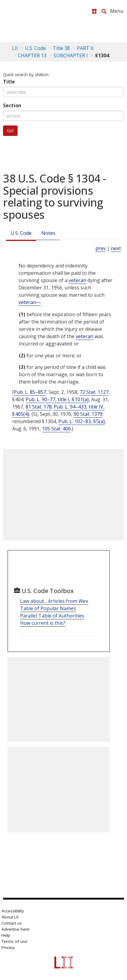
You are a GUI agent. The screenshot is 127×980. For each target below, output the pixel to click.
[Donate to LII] (94, 11)
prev (101, 248)
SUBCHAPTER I (71, 55)
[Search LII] (104, 11)
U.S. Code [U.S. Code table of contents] (35, 48)
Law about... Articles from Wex (54, 601)
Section (12, 105)
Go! (10, 131)
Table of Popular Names (48, 608)
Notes (48, 233)
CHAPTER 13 (32, 55)
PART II (85, 48)
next (116, 248)
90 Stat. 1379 (88, 414)
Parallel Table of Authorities (52, 616)
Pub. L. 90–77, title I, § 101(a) (57, 399)
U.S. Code (21, 233)
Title (9, 82)
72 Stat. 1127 (94, 392)
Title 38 (61, 48)
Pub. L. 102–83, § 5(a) (82, 421)
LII (15, 48)
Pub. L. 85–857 (30, 392)
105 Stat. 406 (56, 429)
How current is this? (43, 623)
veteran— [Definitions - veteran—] (30, 302)
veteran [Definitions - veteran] (77, 280)
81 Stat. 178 (39, 407)
